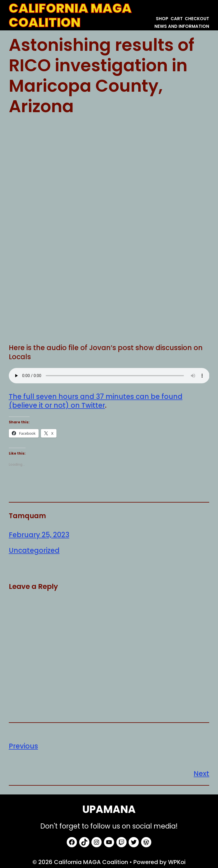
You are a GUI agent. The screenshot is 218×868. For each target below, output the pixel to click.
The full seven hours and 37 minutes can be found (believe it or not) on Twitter (96, 401)
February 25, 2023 (39, 535)
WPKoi (177, 862)
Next (201, 774)
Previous (23, 746)
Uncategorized (34, 550)
